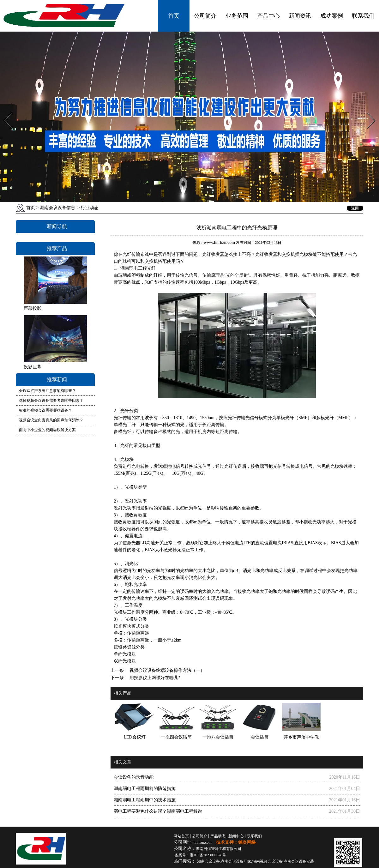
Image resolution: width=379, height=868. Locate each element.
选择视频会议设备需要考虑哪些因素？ (51, 401)
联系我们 (363, 16)
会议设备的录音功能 (134, 777)
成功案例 (332, 16)
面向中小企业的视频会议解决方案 (47, 430)
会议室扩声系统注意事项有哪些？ (47, 391)
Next (367, 111)
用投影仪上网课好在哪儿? (154, 678)
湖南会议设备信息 (57, 208)
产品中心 (268, 16)
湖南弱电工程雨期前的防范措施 (145, 789)
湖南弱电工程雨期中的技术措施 (145, 800)
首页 (174, 16)
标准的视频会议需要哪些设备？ (45, 410)
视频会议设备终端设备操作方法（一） (166, 670)
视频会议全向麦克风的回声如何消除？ (51, 420)
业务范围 (237, 16)
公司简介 (205, 16)
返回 (355, 208)
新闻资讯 (300, 16)
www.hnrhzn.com (219, 242)
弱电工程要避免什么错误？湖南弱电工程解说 (158, 811)
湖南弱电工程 (134, 268)
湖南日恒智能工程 (219, 849)
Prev (4, 111)
